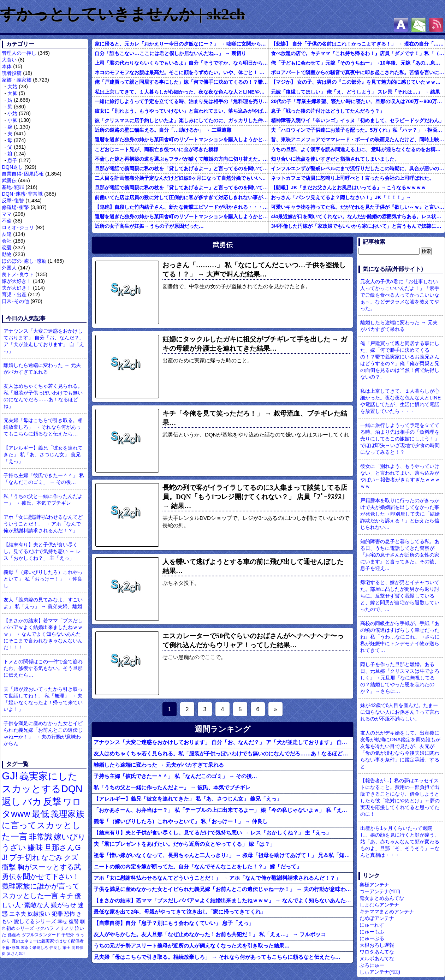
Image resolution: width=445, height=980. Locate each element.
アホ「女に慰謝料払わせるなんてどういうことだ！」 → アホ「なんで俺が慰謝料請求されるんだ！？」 (43, 524)
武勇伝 (9, 180)
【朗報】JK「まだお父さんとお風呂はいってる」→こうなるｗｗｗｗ (348, 188)
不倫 (7, 221)
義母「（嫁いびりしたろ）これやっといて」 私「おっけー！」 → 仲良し (43, 579)
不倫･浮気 (11, 948)
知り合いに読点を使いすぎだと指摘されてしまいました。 (335, 159)
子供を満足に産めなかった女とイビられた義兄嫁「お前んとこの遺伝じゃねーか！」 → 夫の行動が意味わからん (43, 733)
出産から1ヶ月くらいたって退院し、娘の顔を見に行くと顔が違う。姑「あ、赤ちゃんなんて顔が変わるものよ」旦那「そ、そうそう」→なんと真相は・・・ (400, 842)
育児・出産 (14, 295)
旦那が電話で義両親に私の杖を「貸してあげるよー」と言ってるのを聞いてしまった (181, 168)
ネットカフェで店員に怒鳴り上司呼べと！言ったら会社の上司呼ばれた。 (352, 178)
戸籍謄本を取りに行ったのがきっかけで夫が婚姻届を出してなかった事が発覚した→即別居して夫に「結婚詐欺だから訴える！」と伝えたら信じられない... (400, 514)
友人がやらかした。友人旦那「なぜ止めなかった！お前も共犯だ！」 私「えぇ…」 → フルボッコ (210, 934)
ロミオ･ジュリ (18, 227)
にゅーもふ (372, 932)
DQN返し (12, 167)
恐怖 (70, 914)
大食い (9, 60)
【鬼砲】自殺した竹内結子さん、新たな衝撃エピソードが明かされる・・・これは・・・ (181, 207)
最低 (40, 814)
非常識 (41, 837)
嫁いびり (70, 837)
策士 (66, 948)
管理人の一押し (19, 53)
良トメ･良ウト (18, 274)
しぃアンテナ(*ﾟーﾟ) (380, 972)
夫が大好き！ (17, 288)
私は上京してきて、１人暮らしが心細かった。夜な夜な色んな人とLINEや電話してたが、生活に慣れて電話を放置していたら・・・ (181, 92)
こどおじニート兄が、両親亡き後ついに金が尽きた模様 (156, 149)
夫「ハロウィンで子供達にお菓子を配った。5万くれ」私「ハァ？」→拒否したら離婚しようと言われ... (358, 130)
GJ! (10, 776)
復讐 (74, 922)
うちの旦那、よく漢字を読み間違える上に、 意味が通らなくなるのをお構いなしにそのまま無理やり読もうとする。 (358, 149)
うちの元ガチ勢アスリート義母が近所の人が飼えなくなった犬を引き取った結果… (192, 946)
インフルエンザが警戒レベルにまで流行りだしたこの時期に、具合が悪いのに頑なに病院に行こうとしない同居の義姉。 (358, 168)
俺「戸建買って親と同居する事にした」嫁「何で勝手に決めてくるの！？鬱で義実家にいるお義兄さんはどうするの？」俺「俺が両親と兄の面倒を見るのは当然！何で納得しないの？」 (181, 82)
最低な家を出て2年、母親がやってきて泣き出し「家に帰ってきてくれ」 (180, 912)
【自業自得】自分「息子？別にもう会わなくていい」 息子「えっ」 (174, 923)
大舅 (12, 93)
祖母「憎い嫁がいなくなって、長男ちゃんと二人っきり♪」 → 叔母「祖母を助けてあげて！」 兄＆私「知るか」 (223, 855)
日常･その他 (15, 301)
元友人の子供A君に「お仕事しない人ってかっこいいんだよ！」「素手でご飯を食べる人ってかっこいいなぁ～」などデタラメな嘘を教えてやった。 (400, 295)
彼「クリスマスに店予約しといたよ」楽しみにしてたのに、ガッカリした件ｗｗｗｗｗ (181, 120)
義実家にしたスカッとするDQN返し (42, 789)
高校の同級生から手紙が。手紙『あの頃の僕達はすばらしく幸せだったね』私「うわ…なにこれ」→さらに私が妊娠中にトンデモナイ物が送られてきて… (400, 637)
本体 (7, 66)
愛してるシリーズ (35, 921)
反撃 (52, 802)
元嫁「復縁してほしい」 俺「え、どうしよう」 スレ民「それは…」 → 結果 (355, 92)
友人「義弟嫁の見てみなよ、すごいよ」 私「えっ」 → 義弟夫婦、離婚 (43, 603)
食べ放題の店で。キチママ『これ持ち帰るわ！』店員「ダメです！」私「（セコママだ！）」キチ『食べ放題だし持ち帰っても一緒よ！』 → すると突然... (358, 53)
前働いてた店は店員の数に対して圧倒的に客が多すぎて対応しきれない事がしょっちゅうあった (181, 197)
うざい (14, 847)
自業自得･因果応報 (23, 174)
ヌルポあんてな (377, 958)
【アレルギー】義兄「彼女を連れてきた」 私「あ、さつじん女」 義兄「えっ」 (43, 455)
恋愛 (7, 248)
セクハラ (44, 928)
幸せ (63, 921)
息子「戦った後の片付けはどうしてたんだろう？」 (328, 111)
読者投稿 (12, 73)
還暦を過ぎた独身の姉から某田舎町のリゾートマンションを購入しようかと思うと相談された (181, 139)
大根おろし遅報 (377, 945)
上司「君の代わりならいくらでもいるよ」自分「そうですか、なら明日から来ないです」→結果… (181, 63)
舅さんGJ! (16, 954)
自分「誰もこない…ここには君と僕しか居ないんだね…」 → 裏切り (170, 53)
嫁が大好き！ (17, 281)
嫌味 (35, 848)
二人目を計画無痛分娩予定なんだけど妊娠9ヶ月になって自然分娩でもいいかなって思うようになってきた (181, 178)
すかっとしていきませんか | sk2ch (123, 14)
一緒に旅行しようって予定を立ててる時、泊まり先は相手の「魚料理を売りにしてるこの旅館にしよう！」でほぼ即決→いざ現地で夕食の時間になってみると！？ (181, 101)
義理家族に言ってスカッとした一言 (43, 825)
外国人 (9, 268)
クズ (71, 857)
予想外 (68, 935)
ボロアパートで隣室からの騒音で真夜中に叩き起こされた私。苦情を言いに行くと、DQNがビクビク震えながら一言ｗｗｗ (358, 72)
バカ (32, 802)
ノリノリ (64, 928)
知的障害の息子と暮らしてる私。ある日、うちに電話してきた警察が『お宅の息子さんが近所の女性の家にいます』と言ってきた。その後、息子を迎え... (400, 555)
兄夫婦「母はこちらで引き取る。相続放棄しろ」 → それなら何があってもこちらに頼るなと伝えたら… (43, 427)
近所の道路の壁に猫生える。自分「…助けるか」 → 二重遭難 (163, 130)
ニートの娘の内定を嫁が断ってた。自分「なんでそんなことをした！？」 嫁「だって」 (198, 866)
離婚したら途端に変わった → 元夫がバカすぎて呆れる (42, 369)
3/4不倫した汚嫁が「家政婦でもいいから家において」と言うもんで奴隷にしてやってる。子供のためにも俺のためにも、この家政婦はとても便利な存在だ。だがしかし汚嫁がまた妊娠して (358, 226)
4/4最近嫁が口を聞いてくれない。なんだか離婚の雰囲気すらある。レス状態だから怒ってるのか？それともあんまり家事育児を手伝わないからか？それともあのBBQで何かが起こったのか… (358, 216)
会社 (7, 241)
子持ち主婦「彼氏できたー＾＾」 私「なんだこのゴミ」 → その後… (44, 479)
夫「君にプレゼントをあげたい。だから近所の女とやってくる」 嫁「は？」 (184, 844)
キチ (66, 896)
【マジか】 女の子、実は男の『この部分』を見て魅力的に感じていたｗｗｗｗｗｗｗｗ (358, 82)
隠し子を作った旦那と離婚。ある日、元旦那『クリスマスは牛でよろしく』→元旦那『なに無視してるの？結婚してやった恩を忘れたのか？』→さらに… (400, 678)
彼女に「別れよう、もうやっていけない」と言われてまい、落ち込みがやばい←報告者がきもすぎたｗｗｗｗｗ (181, 111)
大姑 (12, 87)
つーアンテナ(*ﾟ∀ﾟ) (380, 891)
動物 (7, 254)
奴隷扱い (39, 914)
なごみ (52, 857)
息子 (12, 160)
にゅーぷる (372, 938)
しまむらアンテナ (379, 905)
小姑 (12, 113)
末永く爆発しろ (34, 948)
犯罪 (57, 914)
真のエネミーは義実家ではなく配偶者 (48, 941)
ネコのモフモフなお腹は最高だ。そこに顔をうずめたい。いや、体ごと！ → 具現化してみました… (181, 72)
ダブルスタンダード (41, 935)
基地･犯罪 (13, 187)
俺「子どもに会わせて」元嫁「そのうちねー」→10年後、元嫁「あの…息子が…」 (358, 63)
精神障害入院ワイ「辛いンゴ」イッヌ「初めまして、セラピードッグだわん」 (357, 120)
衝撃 (9, 867)
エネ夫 (18, 914)
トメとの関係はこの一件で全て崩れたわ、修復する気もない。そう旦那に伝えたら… (43, 668)
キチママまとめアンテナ (387, 911)
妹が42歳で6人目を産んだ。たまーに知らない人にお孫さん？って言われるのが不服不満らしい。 (400, 712)
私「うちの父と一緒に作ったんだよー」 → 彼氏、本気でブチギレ (43, 500)
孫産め (14, 935)
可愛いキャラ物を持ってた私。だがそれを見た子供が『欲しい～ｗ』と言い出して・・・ (358, 207)
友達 (7, 234)
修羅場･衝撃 (15, 207)
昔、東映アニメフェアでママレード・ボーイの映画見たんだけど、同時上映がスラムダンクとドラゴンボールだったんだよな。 (358, 139)
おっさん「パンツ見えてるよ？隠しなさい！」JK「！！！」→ (341, 197)
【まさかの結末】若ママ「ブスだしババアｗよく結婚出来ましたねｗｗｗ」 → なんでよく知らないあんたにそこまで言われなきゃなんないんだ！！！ (43, 634)
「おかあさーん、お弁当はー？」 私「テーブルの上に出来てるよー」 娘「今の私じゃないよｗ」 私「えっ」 (223, 810)
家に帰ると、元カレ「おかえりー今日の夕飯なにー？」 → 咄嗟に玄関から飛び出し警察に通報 (181, 44)
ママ (7, 214)
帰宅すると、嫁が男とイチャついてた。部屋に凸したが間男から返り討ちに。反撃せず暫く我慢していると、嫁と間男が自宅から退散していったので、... (400, 596)
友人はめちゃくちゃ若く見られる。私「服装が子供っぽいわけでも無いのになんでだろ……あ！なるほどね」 (43, 396)
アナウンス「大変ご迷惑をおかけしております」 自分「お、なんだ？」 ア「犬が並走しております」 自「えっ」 (44, 341)
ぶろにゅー (372, 965)
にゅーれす (372, 925)
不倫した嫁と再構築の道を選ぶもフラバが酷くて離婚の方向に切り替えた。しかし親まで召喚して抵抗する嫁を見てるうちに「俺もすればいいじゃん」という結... (181, 159)
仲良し (55, 948)
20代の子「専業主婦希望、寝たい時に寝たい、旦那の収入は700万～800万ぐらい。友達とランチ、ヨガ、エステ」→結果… (358, 101)
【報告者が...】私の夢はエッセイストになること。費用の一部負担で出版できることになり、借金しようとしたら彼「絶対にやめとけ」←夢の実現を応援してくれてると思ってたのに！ (400, 797)
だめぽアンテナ (377, 918)
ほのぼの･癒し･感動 (24, 261)
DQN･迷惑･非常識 (22, 194)
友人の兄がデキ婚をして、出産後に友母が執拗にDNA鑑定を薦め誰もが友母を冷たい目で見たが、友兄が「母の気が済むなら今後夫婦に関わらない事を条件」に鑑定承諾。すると (400, 750)
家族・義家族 (17, 80)
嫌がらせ (64, 905)
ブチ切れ (25, 857)
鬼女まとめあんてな (382, 898)
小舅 (12, 120)
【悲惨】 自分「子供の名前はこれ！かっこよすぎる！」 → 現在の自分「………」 (358, 44)
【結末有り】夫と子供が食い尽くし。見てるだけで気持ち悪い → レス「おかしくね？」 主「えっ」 (42, 551)
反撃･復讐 (13, 201)
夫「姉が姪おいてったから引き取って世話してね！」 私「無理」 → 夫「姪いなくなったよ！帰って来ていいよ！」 (43, 699)
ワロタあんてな (377, 952)
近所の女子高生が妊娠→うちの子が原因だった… (149, 226)
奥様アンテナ (374, 885)
